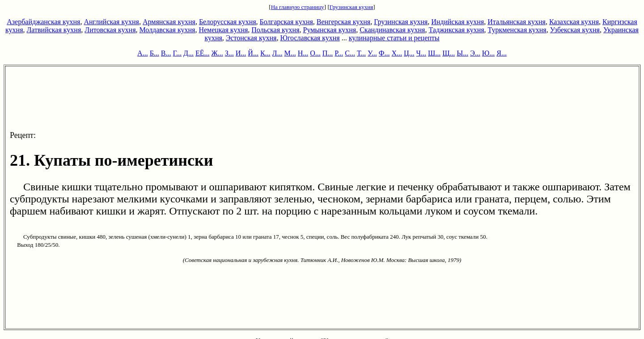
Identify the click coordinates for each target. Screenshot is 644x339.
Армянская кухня (169, 22)
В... (166, 53)
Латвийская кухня (54, 30)
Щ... (449, 53)
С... (350, 53)
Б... (155, 53)
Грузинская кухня (352, 7)
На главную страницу (298, 7)
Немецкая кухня (223, 30)
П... (328, 53)
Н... (303, 53)
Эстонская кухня (251, 38)
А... (143, 53)
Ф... (384, 53)
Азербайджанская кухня (43, 22)
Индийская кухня (458, 22)
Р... (339, 53)
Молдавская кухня (167, 30)
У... (372, 53)
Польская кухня (275, 30)
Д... (189, 53)
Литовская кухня (110, 30)
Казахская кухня (574, 22)
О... (315, 53)
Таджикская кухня (456, 30)
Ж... (217, 53)
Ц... (409, 53)
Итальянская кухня (517, 22)
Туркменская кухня (517, 30)
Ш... (434, 53)
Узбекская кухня (575, 30)
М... (290, 53)
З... (229, 53)
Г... (177, 53)
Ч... (421, 53)
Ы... (462, 53)
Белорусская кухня (228, 22)
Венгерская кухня (343, 22)
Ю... (488, 53)
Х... (397, 53)
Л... (278, 53)
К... (265, 53)
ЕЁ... (203, 53)
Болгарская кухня (286, 22)
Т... (361, 53)
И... (241, 53)
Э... (475, 53)
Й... (253, 53)
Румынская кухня (329, 30)
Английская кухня (111, 22)
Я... (502, 53)
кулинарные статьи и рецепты (394, 38)
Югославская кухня (310, 38)
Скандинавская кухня (392, 30)
